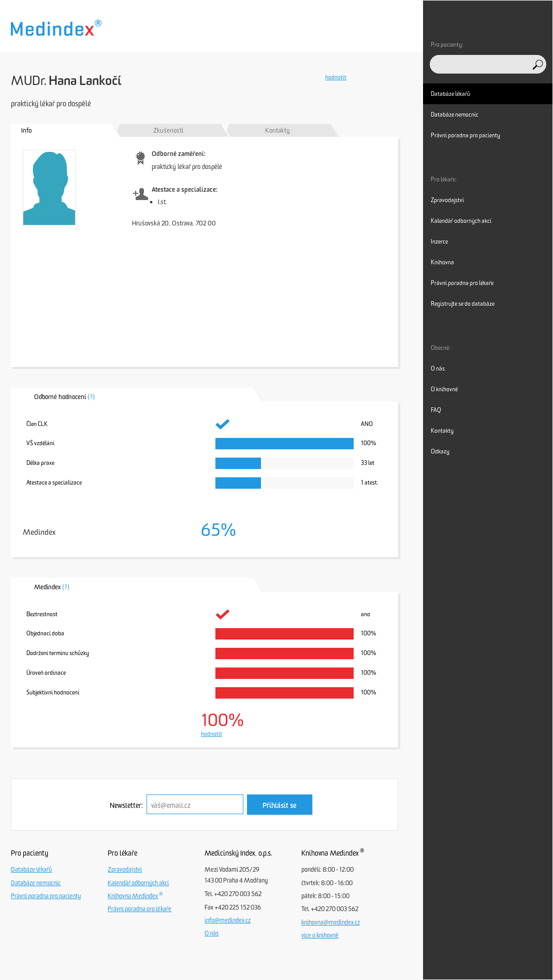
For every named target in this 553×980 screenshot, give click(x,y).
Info (26, 130)
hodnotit (336, 77)
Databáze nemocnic (36, 883)
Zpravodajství (125, 870)
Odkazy (440, 451)
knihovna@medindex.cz (331, 922)
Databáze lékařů (31, 870)
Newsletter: (126, 806)
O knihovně (444, 389)
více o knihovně (320, 935)
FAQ (436, 410)
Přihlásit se (280, 806)
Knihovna (442, 262)
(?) (91, 397)
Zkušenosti (168, 130)
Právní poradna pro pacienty (46, 896)
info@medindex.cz (228, 920)
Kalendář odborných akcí (138, 883)
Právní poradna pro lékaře (140, 909)
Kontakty (278, 130)
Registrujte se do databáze (463, 304)
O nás (212, 933)
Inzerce (439, 242)
